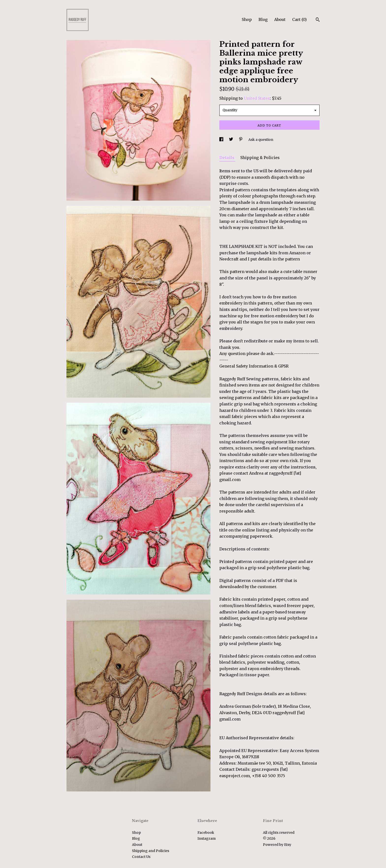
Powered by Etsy (277, 845)
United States (257, 98)
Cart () (299, 19)
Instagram (207, 838)
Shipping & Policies (260, 158)
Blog (263, 19)
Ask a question (261, 140)
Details (227, 158)
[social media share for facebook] (222, 140)
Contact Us (141, 857)
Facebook (206, 833)
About (280, 19)
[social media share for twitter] (231, 140)
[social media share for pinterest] (241, 140)
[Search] (318, 20)
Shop (247, 19)
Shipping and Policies (151, 851)
